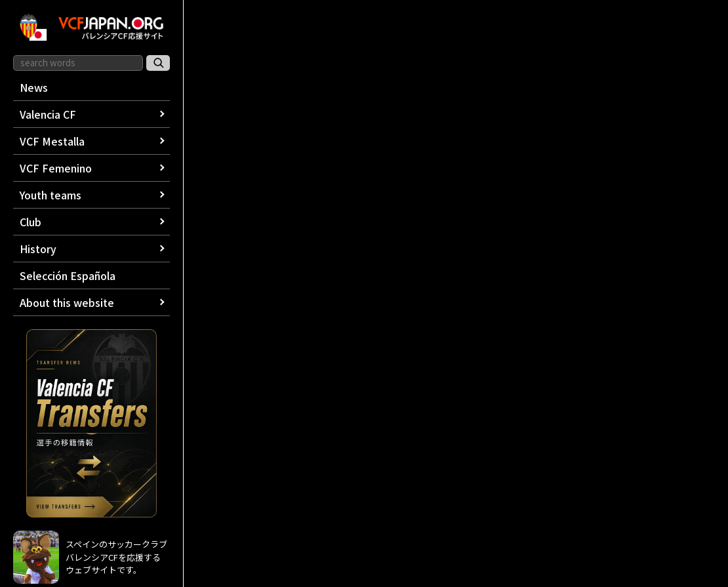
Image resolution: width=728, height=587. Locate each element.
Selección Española (68, 275)
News (34, 87)
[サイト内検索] (158, 63)
